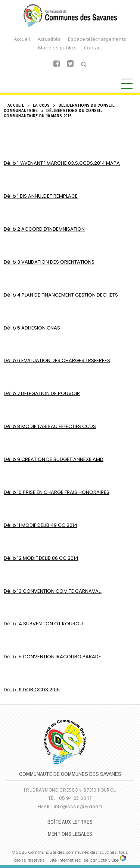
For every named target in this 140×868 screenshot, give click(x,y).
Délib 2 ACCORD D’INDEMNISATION (44, 229)
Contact (93, 48)
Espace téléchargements (97, 39)
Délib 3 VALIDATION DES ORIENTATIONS (49, 262)
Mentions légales (70, 834)
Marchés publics (57, 48)
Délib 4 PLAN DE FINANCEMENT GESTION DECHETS (61, 295)
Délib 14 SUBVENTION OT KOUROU (43, 624)
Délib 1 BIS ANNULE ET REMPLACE (41, 196)
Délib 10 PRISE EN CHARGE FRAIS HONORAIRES (57, 492)
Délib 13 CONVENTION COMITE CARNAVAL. (53, 591)
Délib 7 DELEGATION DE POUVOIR (42, 393)
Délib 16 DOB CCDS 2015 (32, 690)
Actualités (49, 39)
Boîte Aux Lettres (70, 822)
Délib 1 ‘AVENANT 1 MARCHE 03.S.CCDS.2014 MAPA (62, 163)
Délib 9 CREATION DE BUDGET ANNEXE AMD (54, 459)
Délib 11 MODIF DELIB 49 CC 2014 (41, 525)
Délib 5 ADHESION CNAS (32, 328)
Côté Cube (108, 860)
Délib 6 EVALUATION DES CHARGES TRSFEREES (57, 360)
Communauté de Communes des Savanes (70, 15)
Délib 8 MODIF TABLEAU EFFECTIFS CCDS (50, 426)
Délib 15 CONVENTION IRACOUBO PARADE (52, 657)
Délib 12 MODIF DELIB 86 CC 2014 (41, 558)
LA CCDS (41, 105)
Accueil (22, 39)
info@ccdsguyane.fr (78, 806)
